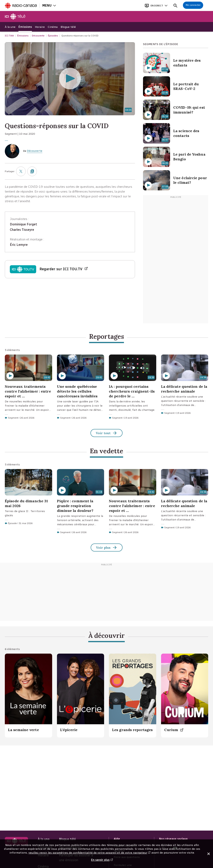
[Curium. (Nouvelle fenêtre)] (185, 696)
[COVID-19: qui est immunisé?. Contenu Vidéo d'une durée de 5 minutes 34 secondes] (176, 110)
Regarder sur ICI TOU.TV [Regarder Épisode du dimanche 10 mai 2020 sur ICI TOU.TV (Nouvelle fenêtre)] (64, 269)
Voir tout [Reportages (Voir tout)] (106, 433)
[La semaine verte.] (28, 696)
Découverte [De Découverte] (35, 151)
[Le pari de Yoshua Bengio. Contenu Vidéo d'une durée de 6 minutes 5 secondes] (176, 157)
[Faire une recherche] (175, 6)
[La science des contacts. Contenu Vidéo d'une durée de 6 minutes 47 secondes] (176, 133)
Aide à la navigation (0, 0)
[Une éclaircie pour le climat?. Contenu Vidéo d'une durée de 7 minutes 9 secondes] (176, 180)
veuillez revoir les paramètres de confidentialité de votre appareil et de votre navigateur (90, 853)
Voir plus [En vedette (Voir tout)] (107, 548)
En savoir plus (102, 862)
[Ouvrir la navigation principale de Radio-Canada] (49, 6)
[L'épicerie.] (81, 696)
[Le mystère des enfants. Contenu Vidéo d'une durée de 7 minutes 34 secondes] (176, 63)
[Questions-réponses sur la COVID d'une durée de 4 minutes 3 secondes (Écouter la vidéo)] (70, 79)
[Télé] (15, 17)
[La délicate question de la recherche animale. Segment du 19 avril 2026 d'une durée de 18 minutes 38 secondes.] (185, 385)
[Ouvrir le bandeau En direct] (156, 6)
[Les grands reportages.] (133, 696)
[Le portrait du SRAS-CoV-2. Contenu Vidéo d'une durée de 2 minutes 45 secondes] (176, 86)
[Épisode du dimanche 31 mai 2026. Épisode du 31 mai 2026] (28, 498)
